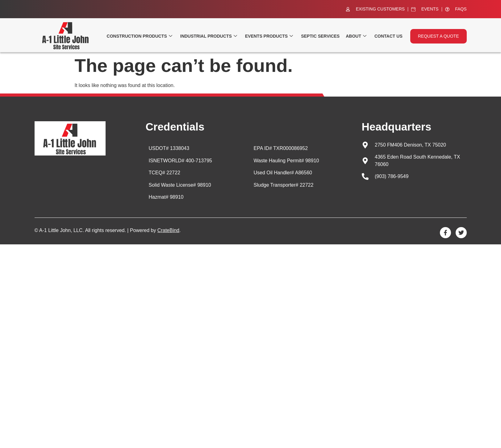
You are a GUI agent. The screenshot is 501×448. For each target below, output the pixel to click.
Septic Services (320, 36)
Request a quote (438, 36)
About (356, 36)
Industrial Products (209, 36)
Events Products (269, 36)
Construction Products (140, 36)
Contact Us (388, 36)
